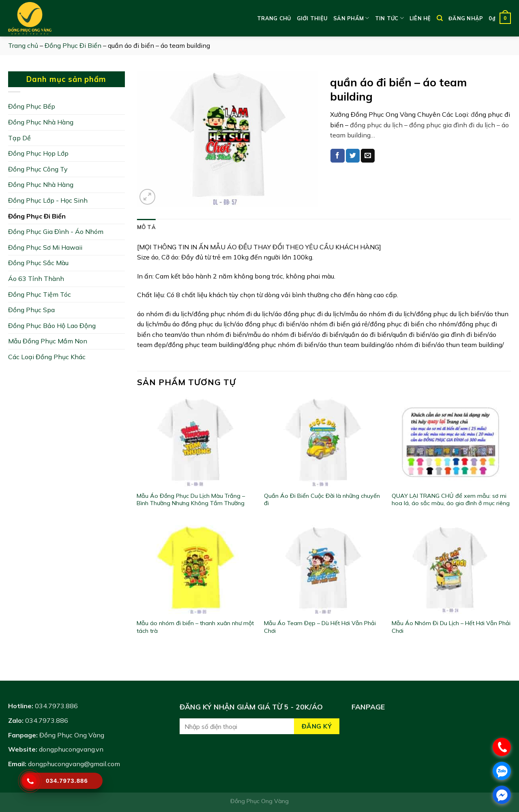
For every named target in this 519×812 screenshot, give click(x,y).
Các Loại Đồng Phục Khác (47, 357)
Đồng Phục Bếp (32, 106)
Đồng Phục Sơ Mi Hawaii (45, 247)
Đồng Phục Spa (31, 310)
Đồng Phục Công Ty (38, 169)
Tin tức (389, 18)
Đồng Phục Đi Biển (73, 45)
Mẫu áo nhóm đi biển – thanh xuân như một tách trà (195, 627)
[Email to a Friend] (368, 156)
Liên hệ (420, 18)
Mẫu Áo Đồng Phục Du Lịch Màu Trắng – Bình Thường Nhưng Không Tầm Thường (191, 500)
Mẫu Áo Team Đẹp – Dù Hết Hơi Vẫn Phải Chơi (320, 627)
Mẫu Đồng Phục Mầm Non (48, 341)
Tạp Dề (19, 138)
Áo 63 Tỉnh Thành (36, 279)
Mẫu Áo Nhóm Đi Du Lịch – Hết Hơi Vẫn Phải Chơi (451, 627)
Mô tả (146, 227)
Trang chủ (274, 18)
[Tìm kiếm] (440, 18)
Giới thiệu (312, 18)
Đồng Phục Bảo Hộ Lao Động (52, 326)
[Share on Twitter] (353, 156)
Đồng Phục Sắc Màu (38, 263)
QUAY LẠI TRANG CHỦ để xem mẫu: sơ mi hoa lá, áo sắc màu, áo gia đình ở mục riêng (451, 500)
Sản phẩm (351, 18)
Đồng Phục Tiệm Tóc (40, 294)
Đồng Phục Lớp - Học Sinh (48, 200)
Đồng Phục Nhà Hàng (41, 122)
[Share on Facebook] (337, 156)
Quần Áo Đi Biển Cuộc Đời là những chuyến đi (322, 500)
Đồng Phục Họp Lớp (38, 153)
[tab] (146, 227)
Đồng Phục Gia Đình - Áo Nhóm (56, 231)
